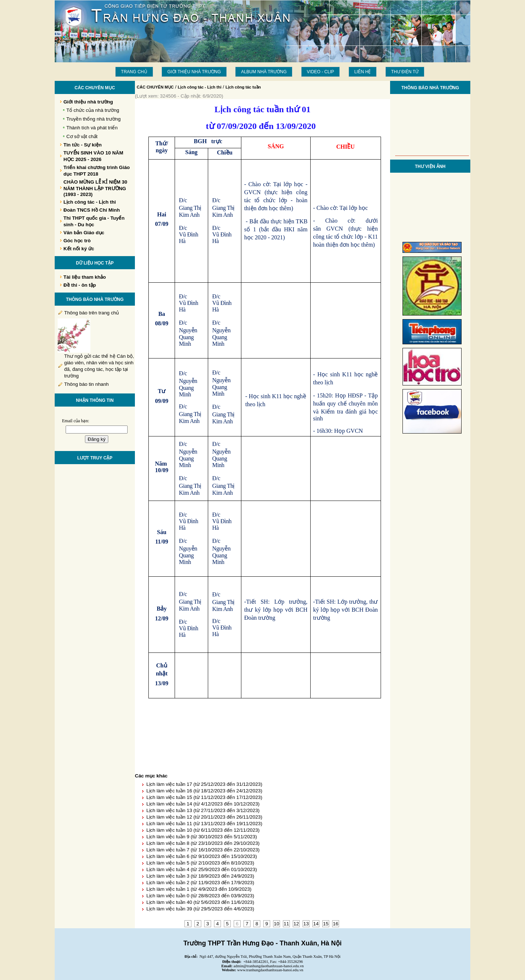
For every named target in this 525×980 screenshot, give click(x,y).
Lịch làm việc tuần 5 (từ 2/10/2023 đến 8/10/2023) (200, 863)
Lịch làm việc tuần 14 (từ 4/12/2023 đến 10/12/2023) (203, 804)
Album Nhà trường (264, 72)
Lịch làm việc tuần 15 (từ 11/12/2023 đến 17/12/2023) (204, 797)
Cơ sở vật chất (82, 136)
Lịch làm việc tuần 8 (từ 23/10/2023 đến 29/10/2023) (203, 843)
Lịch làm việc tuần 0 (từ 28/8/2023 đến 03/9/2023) (200, 896)
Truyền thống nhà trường (94, 119)
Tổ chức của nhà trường (93, 110)
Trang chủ (134, 72)
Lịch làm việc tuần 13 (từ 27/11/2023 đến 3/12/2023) (203, 810)
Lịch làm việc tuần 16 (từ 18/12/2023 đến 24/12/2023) (204, 791)
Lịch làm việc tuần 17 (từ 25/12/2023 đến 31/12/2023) (204, 784)
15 (326, 924)
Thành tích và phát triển (92, 128)
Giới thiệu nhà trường (194, 72)
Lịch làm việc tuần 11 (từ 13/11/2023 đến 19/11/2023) (204, 824)
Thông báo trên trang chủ (92, 313)
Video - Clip (321, 72)
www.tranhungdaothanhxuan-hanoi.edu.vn (270, 970)
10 (277, 924)
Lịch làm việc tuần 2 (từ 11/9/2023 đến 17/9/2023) (200, 883)
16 (336, 924)
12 (296, 924)
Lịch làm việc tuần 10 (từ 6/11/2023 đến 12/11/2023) (203, 830)
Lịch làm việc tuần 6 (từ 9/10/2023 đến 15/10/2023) (201, 856)
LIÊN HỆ (363, 72)
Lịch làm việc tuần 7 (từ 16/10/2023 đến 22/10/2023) (203, 850)
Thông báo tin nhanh (86, 384)
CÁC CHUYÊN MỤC (155, 87)
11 (286, 924)
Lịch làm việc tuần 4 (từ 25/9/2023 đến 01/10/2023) (201, 869)
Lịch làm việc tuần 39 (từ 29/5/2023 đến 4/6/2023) (200, 909)
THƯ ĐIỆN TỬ (405, 72)
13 (306, 924)
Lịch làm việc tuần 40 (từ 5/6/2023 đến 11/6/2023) (200, 902)
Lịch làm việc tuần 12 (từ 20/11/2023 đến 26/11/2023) (204, 817)
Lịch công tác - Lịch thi (200, 87)
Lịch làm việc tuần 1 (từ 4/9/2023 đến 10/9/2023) (199, 889)
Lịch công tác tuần (243, 87)
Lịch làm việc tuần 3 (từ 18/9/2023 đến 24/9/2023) (200, 876)
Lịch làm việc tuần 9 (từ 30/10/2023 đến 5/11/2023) (201, 837)
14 (316, 924)
